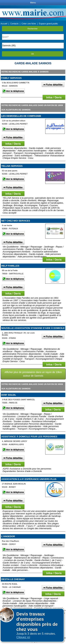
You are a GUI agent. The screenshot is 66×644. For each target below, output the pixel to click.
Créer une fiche (29, 24)
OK (33, 54)
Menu (33, 3)
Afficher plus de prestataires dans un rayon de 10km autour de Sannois (33, 374)
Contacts (14, 24)
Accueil (4, 24)
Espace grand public (48, 24)
